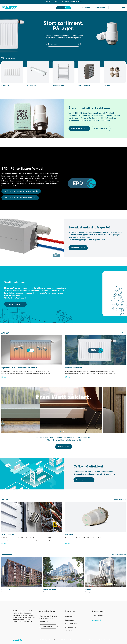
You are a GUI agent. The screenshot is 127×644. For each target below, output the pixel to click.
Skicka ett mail (96, 620)
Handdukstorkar (71, 624)
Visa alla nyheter (119, 499)
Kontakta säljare (64, 447)
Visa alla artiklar (120, 333)
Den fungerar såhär (84, 480)
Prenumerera (48, 626)
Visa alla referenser (119, 555)
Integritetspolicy (93, 640)
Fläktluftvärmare (71, 627)
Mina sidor (86, 8)
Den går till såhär (15, 304)
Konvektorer (70, 620)
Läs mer (5, 377)
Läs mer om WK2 (78, 248)
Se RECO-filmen (101, 129)
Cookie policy (102, 640)
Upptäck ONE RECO (79, 128)
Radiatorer (69, 617)
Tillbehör (69, 631)
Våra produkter (99, 8)
